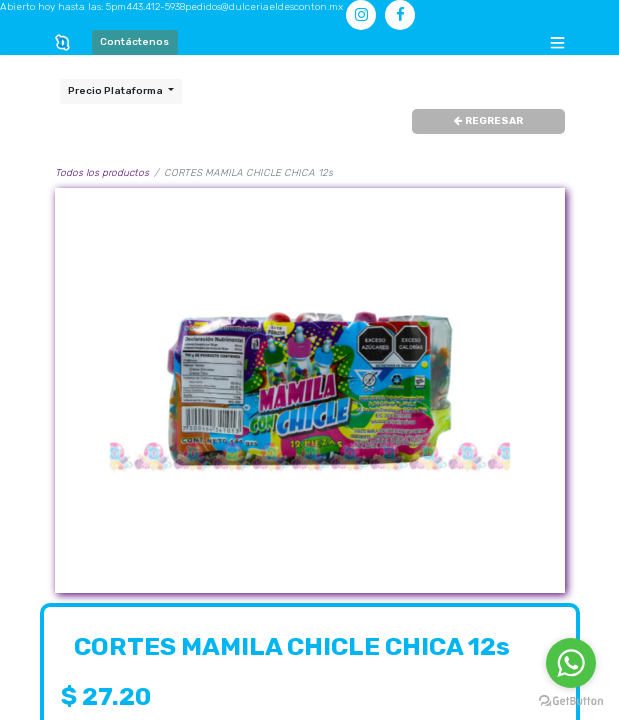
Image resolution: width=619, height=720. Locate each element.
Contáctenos (134, 42)
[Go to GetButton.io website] (571, 700)
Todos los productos (102, 173)
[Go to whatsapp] (571, 663)
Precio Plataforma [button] (116, 91)
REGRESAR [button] (488, 121)
